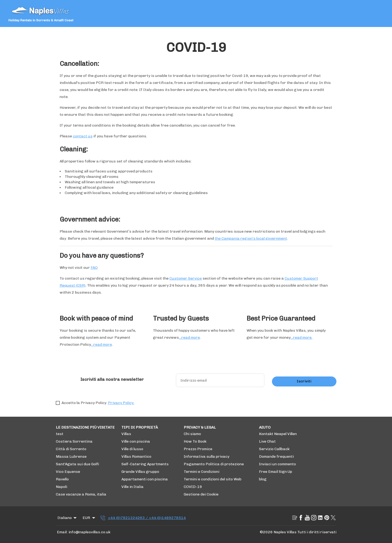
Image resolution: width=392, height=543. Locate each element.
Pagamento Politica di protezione (214, 464)
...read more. (301, 337)
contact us (83, 136)
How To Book (195, 441)
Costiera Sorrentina (74, 441)
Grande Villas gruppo (140, 472)
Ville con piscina (136, 441)
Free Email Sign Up (276, 472)
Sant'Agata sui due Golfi (78, 464)
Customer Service (186, 278)
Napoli (62, 487)
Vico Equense (68, 472)
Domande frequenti (276, 457)
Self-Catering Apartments (145, 464)
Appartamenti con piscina (145, 479)
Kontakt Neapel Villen (278, 434)
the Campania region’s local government (251, 238)
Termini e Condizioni (202, 472)
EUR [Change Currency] (89, 518)
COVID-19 (193, 487)
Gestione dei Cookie (201, 494)
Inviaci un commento (277, 464)
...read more (101, 345)
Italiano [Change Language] (68, 518)
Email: (62, 532)
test (60, 434)
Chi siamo (192, 434)
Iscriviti (304, 381)
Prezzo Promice (198, 449)
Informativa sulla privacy (207, 457)
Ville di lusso (132, 449)
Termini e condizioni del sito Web (213, 479)
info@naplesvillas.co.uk (89, 532)
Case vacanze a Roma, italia (81, 494)
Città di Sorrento (71, 449)
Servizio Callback (274, 449)
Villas (126, 434)
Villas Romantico (136, 457)
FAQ (94, 268)
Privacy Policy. (121, 403)
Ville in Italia (132, 487)
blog (263, 479)
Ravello (62, 479)
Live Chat (267, 441)
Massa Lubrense (71, 457)
